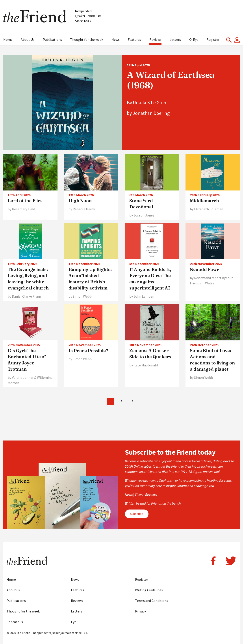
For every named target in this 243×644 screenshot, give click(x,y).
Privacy (140, 611)
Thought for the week (87, 39)
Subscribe (137, 514)
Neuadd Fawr (204, 269)
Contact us (15, 622)
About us (13, 590)
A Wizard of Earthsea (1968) (171, 80)
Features (134, 39)
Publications (52, 39)
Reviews (155, 39)
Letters (175, 39)
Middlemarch (204, 201)
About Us (28, 39)
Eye (74, 622)
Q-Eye (194, 39)
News (116, 39)
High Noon (80, 201)
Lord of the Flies (25, 201)
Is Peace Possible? (88, 350)
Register (213, 39)
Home (8, 39)
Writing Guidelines (149, 590)
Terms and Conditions (152, 601)
